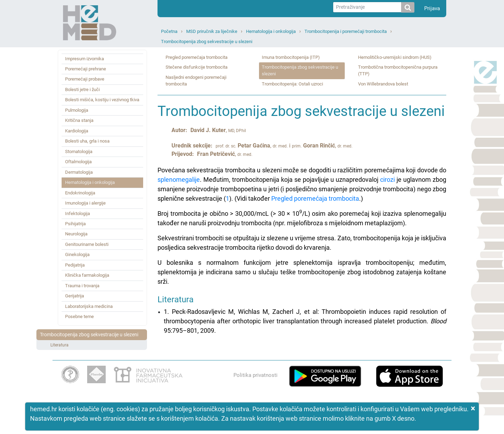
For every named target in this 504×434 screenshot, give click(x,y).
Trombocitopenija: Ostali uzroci (292, 84)
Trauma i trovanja (82, 286)
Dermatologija (79, 172)
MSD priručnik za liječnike (212, 31)
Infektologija (78, 213)
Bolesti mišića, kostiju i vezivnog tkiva (102, 100)
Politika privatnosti (255, 375)
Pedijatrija (75, 265)
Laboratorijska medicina (89, 306)
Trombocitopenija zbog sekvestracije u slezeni (207, 42)
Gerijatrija (75, 296)
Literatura (59, 345)
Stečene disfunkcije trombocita (197, 67)
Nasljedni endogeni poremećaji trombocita (196, 81)
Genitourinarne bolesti (87, 244)
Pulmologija (77, 110)
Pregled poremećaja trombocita (197, 57)
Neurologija (76, 234)
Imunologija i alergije (85, 203)
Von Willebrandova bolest (383, 84)
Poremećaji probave (85, 79)
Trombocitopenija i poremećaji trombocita (346, 31)
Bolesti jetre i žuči (82, 89)
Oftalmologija (78, 162)
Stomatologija (79, 151)
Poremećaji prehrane (86, 69)
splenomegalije (179, 180)
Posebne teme (79, 316)
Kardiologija (77, 131)
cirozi (387, 180)
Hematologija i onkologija (271, 31)
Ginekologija (77, 254)
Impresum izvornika (85, 59)
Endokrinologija (80, 193)
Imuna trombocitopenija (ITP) (291, 57)
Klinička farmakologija (87, 275)
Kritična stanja (79, 120)
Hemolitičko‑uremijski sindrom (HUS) (395, 57)
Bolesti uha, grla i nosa (87, 141)
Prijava (432, 8)
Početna (169, 31)
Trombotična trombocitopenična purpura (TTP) (398, 70)
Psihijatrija (75, 224)
